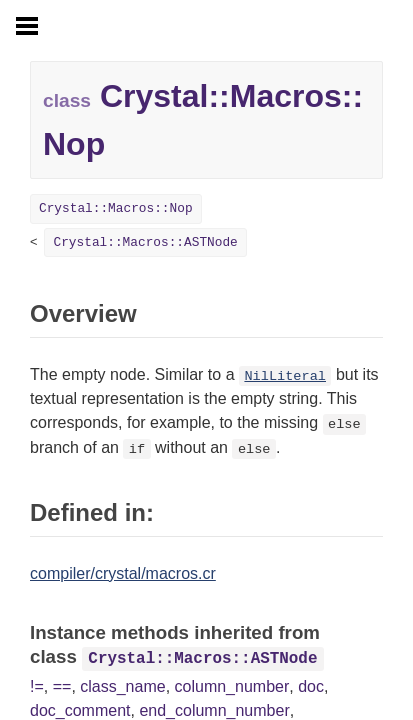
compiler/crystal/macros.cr (123, 573)
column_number (232, 686)
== (62, 686)
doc (311, 686)
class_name (122, 686)
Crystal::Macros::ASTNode (145, 242)
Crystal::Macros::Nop (116, 208)
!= (37, 686)
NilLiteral (285, 376)
